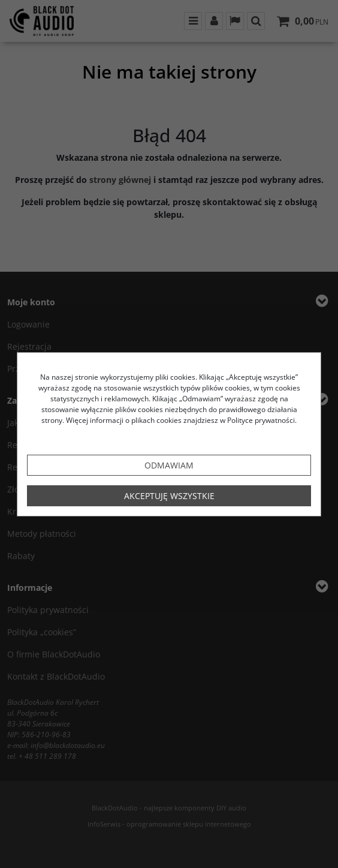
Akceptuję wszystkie (169, 496)
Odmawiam (169, 465)
